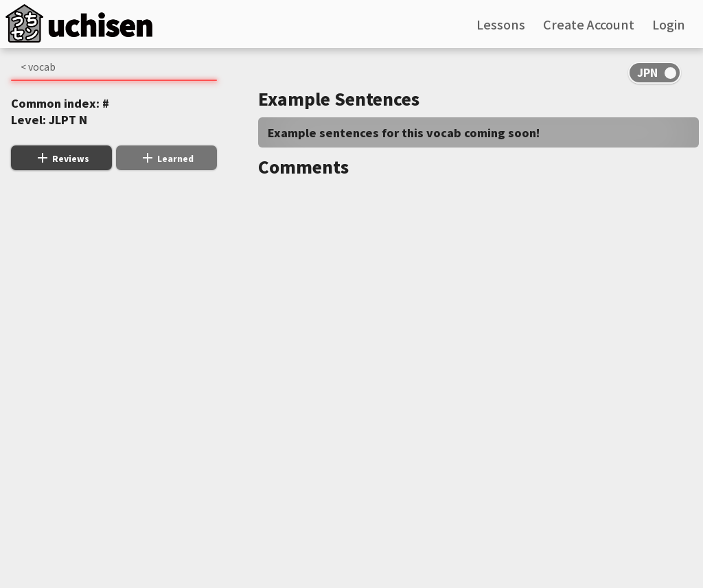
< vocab (38, 67)
